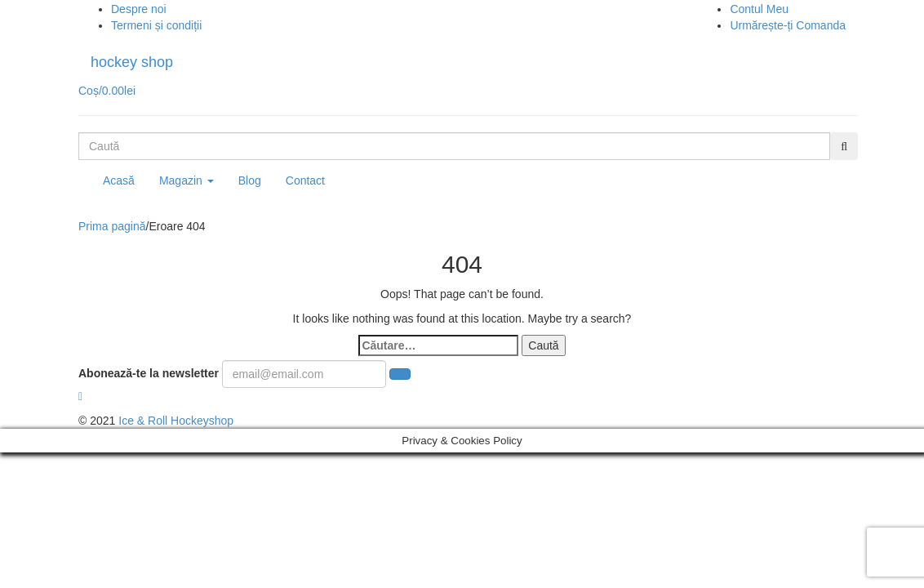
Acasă (119, 180)
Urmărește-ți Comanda (788, 25)
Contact (305, 180)
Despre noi (139, 9)
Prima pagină (112, 226)
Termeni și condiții (156, 25)
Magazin (187, 180)
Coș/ (107, 91)
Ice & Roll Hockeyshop (176, 421)
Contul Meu (759, 9)
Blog (250, 180)
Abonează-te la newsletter (149, 373)
